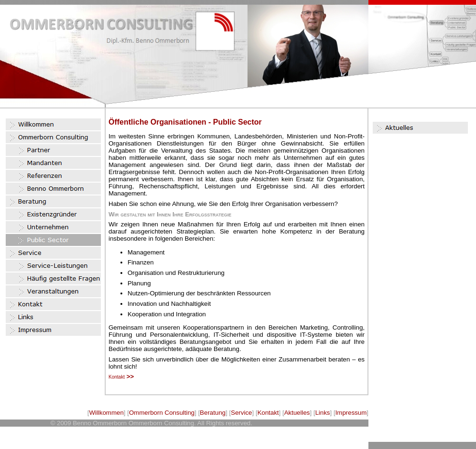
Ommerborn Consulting (162, 413)
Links (322, 413)
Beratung (213, 413)
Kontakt (268, 413)
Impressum (351, 413)
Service (241, 413)
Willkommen (106, 413)
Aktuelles (297, 413)
